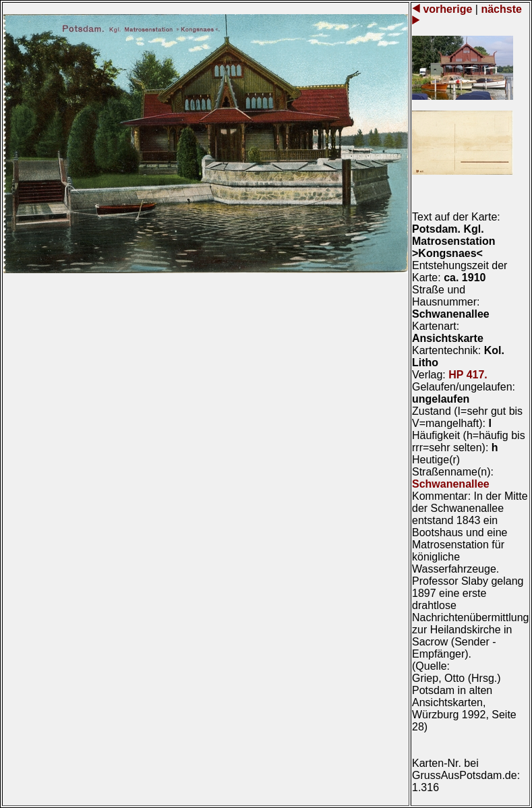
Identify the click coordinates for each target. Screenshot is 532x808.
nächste (500, 9)
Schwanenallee (451, 484)
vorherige (448, 9)
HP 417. (468, 375)
